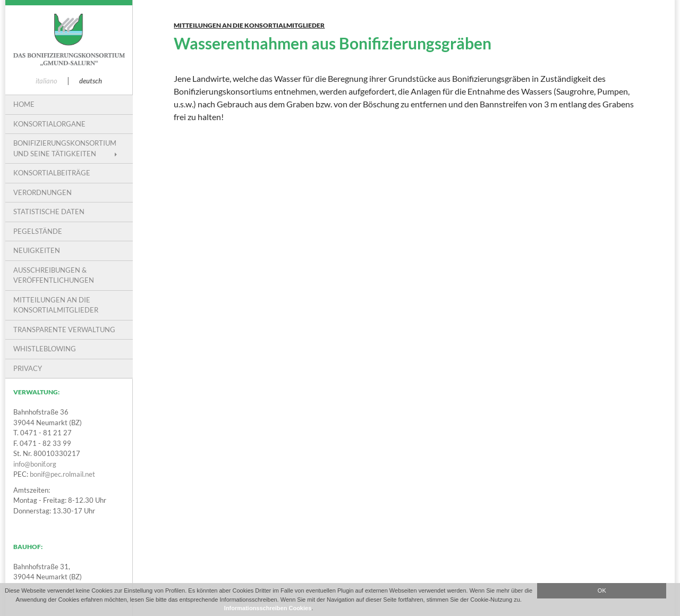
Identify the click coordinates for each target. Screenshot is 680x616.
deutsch (91, 81)
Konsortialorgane (49, 124)
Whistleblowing (45, 349)
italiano (46, 81)
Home (24, 104)
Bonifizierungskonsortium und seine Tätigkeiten (65, 148)
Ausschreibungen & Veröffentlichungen (54, 275)
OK (602, 590)
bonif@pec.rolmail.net (62, 474)
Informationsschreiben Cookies (268, 608)
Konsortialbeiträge (52, 173)
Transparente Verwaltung (64, 330)
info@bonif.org (35, 464)
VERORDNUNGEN (42, 192)
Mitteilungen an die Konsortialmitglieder (249, 25)
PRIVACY (28, 368)
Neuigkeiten (37, 250)
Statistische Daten (49, 212)
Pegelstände (38, 231)
